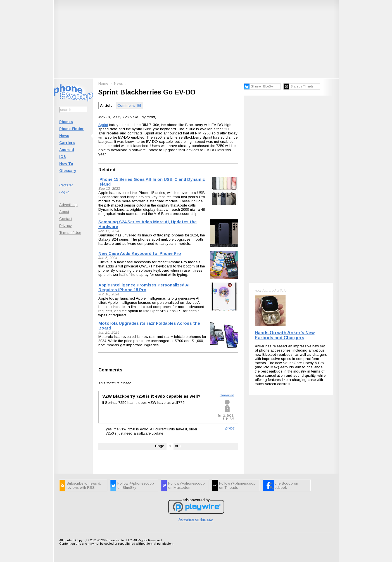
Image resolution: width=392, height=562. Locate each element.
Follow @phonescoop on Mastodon (187, 485)
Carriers (67, 143)
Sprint (103, 125)
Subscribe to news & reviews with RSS (84, 485)
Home (103, 83)
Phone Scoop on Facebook (284, 485)
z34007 (229, 429)
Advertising (68, 205)
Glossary (68, 171)
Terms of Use (70, 233)
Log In (64, 192)
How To (66, 164)
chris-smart (227, 395)
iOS (63, 157)
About (64, 212)
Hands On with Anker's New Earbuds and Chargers (285, 335)
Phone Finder (72, 129)
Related (107, 170)
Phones (66, 122)
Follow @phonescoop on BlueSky (136, 485)
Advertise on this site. (196, 519)
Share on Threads (302, 86)
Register (66, 185)
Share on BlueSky (262, 86)
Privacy (66, 226)
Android (67, 150)
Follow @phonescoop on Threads (237, 485)
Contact (66, 219)
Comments (110, 370)
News (64, 136)
